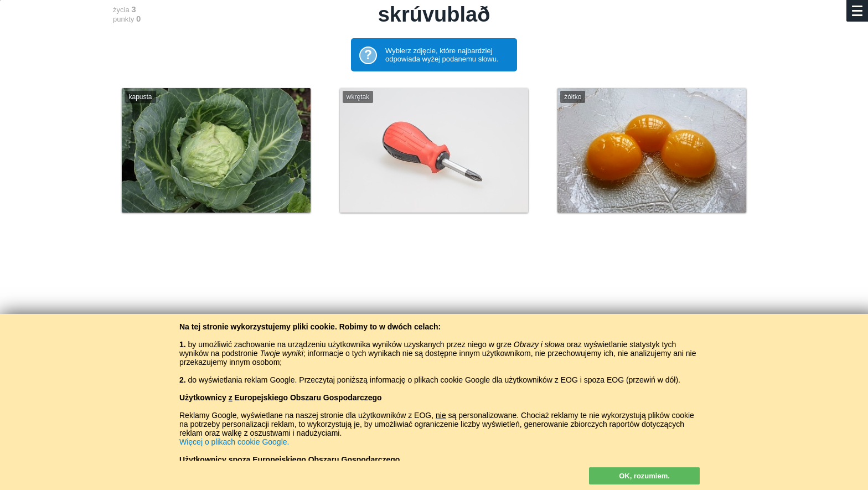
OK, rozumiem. (644, 476)
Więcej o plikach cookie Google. (234, 442)
